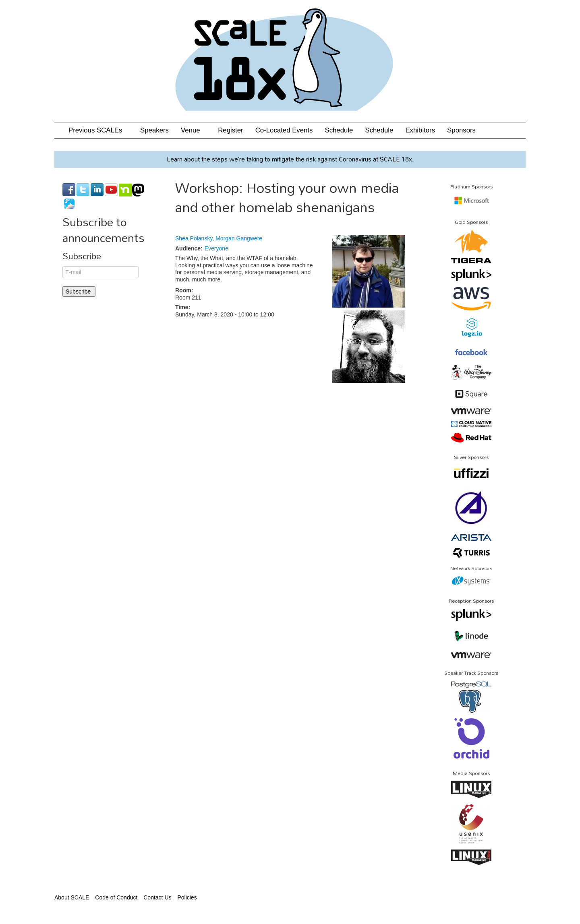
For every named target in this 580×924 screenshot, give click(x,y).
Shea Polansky (194, 238)
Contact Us (157, 897)
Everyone (216, 248)
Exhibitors (420, 130)
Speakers (154, 130)
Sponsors (461, 130)
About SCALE (72, 897)
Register (231, 130)
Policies (187, 897)
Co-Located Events (284, 130)
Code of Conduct (116, 897)
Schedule (339, 130)
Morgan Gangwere (239, 238)
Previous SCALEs (98, 130)
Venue (193, 130)
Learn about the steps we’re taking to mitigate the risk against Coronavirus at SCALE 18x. (290, 159)
